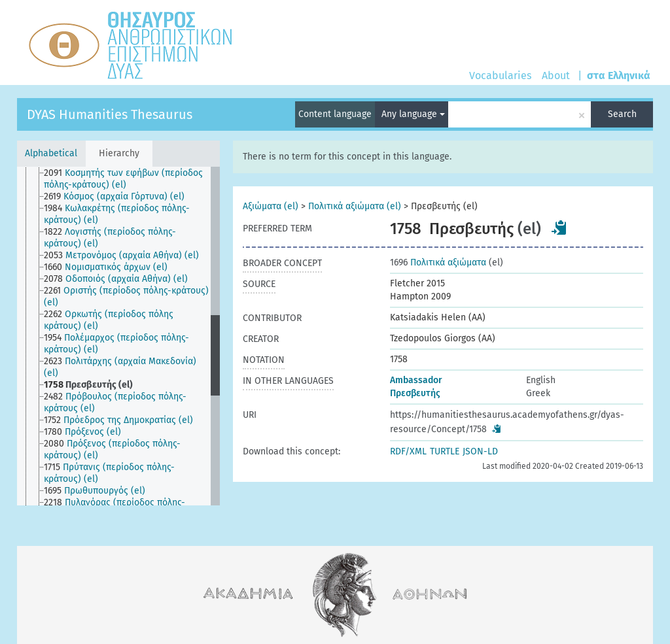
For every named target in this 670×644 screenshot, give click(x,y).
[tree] (118, 336)
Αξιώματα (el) (271, 206)
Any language (413, 114)
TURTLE (445, 451)
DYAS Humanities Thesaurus (110, 114)
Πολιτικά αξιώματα (438, 263)
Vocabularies (500, 76)
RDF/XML (408, 451)
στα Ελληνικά (619, 76)
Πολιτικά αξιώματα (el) (355, 206)
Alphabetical (51, 153)
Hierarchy (119, 153)
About (556, 76)
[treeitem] (132, 179)
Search (622, 114)
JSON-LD (480, 451)
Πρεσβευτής (415, 393)
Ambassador (416, 380)
